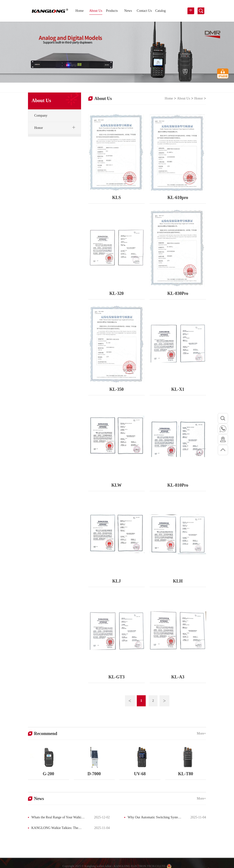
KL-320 (116, 293)
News (128, 11)
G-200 (48, 774)
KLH (178, 581)
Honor (199, 98)
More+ (201, 733)
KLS (117, 198)
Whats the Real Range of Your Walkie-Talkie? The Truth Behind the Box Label (56, 818)
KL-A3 (178, 677)
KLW (117, 485)
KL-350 (116, 389)
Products (112, 11)
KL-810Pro (178, 485)
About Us (96, 11)
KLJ (116, 581)
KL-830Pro (178, 293)
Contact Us (144, 11)
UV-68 (140, 774)
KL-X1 (178, 389)
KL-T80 (186, 774)
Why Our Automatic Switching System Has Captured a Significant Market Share (152, 818)
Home (79, 11)
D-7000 (94, 774)
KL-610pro (178, 198)
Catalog (161, 11)
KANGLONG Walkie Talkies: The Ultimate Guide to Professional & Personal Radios (53, 828)
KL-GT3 (116, 677)
